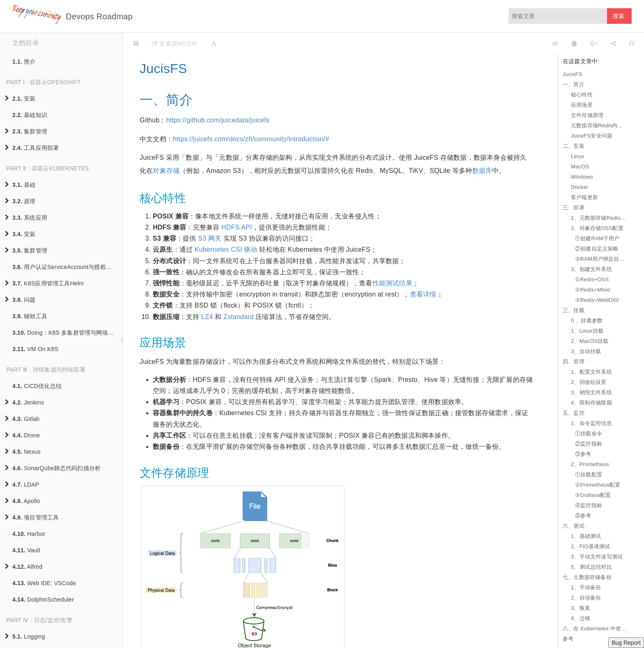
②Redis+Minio (593, 290)
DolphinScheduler (43, 600)
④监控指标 (589, 505)
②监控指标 (589, 444)
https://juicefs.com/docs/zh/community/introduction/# (251, 139)
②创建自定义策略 (597, 249)
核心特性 (582, 95)
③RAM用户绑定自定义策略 (601, 259)
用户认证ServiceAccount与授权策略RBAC (68, 267)
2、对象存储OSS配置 (597, 228)
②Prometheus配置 (598, 485)
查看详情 (423, 294)
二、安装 (574, 146)
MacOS (580, 167)
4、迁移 (581, 618)
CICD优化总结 (37, 386)
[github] (519, 43)
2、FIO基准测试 (591, 546)
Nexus (23, 452)
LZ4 (207, 317)
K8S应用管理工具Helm (44, 283)
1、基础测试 (586, 536)
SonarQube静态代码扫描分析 (53, 468)
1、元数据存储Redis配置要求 (599, 218)
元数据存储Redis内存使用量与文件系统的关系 (599, 125)
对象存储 (166, 171)
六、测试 (574, 526)
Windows (582, 177)
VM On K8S (35, 349)
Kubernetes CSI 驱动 (226, 249)
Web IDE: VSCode (44, 583)
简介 (24, 62)
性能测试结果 (392, 283)
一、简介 (574, 84)
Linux (577, 156)
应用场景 (582, 105)
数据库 (482, 171)
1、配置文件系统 (591, 372)
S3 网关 (210, 238)
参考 (568, 639)
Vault (26, 550)
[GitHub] (632, 43)
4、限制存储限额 (591, 403)
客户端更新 (584, 197)
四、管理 (574, 362)
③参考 (583, 454)
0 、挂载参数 (587, 321)
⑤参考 (583, 516)
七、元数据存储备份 (587, 577)
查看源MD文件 (175, 44)
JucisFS (573, 74)
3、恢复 (581, 608)
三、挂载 (574, 310)
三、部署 (574, 208)
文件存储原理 (587, 115)
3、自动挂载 (586, 351)
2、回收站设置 (589, 382)
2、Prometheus (590, 464)
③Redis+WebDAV (597, 300)
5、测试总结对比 (591, 567)
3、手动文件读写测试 (597, 557)
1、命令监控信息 (591, 423)
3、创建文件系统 (591, 269)
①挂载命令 (589, 433)
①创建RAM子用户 (597, 238)
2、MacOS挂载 (590, 341)
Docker (580, 187)
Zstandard (239, 317)
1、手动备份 (586, 587)
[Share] (614, 43)
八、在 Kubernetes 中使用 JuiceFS (595, 628)
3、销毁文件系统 (591, 392)
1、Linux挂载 (587, 331)
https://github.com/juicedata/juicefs (218, 120)
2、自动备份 (586, 598)
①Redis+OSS (592, 279)
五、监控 (574, 413)
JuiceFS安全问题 (592, 136)
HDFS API (237, 227)
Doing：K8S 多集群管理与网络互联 (66, 333)
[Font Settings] (214, 43)
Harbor (29, 534)
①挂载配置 (589, 475)
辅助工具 (30, 316)
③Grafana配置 (593, 495)
